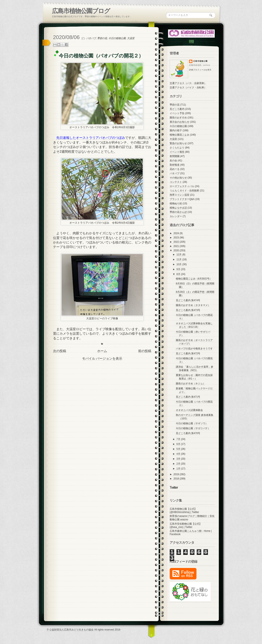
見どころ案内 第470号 (188, 433)
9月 (179, 269)
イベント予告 (177, 113)
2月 (179, 464)
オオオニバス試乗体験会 (189, 410)
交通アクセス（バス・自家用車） (188, 83)
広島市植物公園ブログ (81, 11)
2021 (177, 246)
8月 (179, 274)
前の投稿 (145, 351)
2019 (177, 474)
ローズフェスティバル (182, 186)
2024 (177, 233)
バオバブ (91, 38)
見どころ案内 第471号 (188, 397)
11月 (179, 259)
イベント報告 (177, 152)
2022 (177, 242)
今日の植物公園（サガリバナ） (193, 428)
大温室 (131, 38)
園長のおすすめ (178, 118)
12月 (179, 255)
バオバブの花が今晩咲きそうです (194, 349)
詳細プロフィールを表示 (200, 70)
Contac (191, 42)
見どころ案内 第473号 (188, 310)
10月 (179, 264)
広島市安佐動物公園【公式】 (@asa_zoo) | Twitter (186, 525)
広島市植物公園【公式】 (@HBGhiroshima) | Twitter (184, 510)
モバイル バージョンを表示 (102, 358)
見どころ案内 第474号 (188, 300)
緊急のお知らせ (178, 143)
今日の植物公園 (117, 38)
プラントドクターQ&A (182, 199)
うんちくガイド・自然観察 (184, 191)
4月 (179, 454)
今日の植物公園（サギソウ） (192, 423)
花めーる (175, 169)
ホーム (102, 351)
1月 (179, 469)
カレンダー (176, 216)
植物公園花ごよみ (180, 135)
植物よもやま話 (178, 208)
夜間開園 (175, 156)
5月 (179, 449)
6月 (179, 444)
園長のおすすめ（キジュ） (191, 384)
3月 (179, 459)
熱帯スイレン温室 (180, 195)
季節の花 (102, 38)
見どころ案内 (177, 109)
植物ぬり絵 (176, 203)
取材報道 (175, 165)
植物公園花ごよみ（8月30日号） (194, 279)
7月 (179, 439)
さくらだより (177, 148)
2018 (177, 479)
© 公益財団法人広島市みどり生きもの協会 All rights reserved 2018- (84, 630)
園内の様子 (176, 130)
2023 (177, 238)
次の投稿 (60, 351)
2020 (177, 250)
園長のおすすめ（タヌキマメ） (193, 305)
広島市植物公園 (200, 61)
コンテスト (176, 182)
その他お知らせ (178, 178)
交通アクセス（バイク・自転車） (188, 88)
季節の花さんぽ (178, 212)
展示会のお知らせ (180, 122)
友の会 (173, 160)
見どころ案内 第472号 (188, 353)
